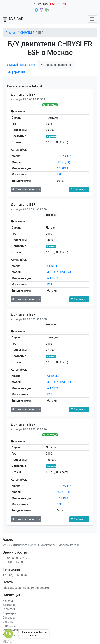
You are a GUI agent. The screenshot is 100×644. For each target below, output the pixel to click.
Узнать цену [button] (79, 189)
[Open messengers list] (9, 634)
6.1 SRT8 (62, 168)
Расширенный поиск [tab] (57, 65)
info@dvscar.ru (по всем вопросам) (26, 588)
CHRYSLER (27, 33)
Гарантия (9, 609)
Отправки (9, 618)
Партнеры (9, 613)
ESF (59, 174)
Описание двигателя (26, 189)
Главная (11, 33)
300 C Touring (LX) (59, 272)
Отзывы (8, 622)
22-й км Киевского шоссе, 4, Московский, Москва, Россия (41, 545)
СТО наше (9, 626)
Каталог (8, 601)
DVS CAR (13, 19)
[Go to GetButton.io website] (9, 640)
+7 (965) (52, 4)
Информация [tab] (15, 72)
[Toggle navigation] (92, 19)
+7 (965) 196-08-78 (15, 575)
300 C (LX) (63, 162)
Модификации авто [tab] (20, 65)
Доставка (9, 605)
